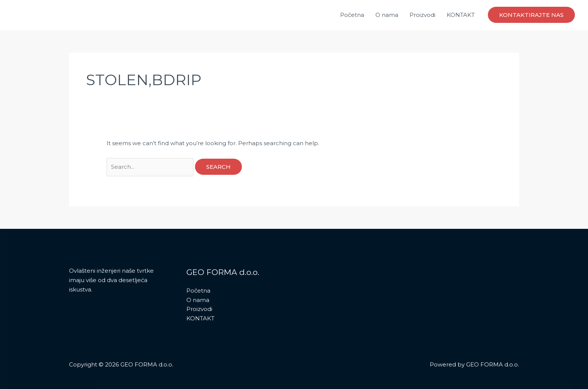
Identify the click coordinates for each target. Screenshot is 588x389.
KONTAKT (461, 15)
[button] (531, 15)
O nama (387, 15)
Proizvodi (422, 15)
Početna (352, 15)
